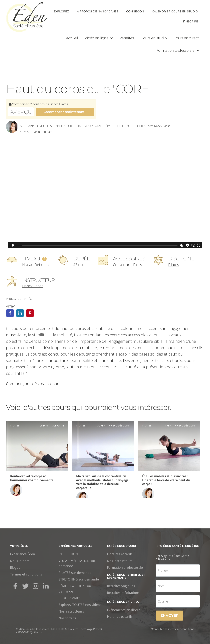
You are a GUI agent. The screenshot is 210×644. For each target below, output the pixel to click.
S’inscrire (190, 21)
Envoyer (169, 616)
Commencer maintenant (64, 112)
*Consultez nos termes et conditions (172, 629)
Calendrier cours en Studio (175, 11)
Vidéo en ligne (98, 38)
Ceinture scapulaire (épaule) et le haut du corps (110, 126)
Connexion (135, 11)
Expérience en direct (124, 602)
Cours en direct (186, 38)
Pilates (173, 264)
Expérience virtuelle (75, 546)
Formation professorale (177, 50)
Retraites (126, 38)
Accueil (72, 38)
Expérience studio (121, 546)
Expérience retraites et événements (126, 576)
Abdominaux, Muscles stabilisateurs (47, 126)
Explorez (61, 11)
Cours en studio (154, 38)
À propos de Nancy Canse (98, 11)
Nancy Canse (162, 126)
